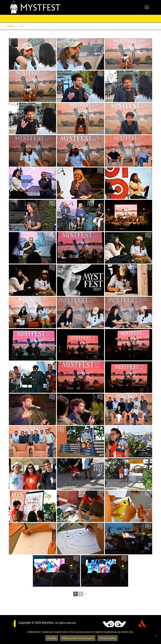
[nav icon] (147, 7)
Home (10, 26)
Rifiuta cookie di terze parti (78, 638)
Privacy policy (108, 638)
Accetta (52, 638)
